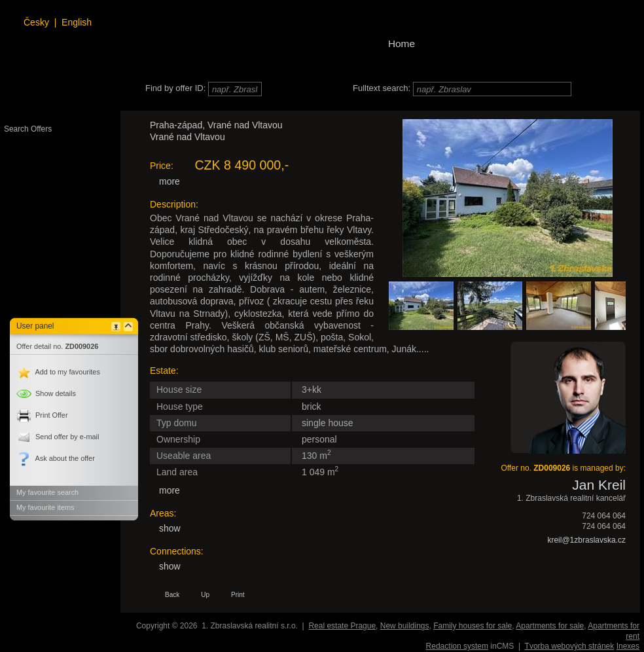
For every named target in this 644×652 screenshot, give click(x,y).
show (170, 528)
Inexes (628, 646)
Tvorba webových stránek (570, 646)
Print (238, 595)
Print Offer (42, 415)
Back (172, 595)
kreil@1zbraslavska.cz (586, 540)
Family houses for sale (473, 626)
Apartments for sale (550, 626)
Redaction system (457, 646)
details (46, 393)
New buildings (405, 626)
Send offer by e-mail (58, 437)
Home (402, 44)
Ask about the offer (56, 458)
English (77, 22)
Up (205, 595)
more (170, 181)
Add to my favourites (58, 372)
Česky (36, 22)
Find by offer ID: (175, 88)
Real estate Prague (342, 626)
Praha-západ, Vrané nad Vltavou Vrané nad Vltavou (216, 131)
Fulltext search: (382, 88)
